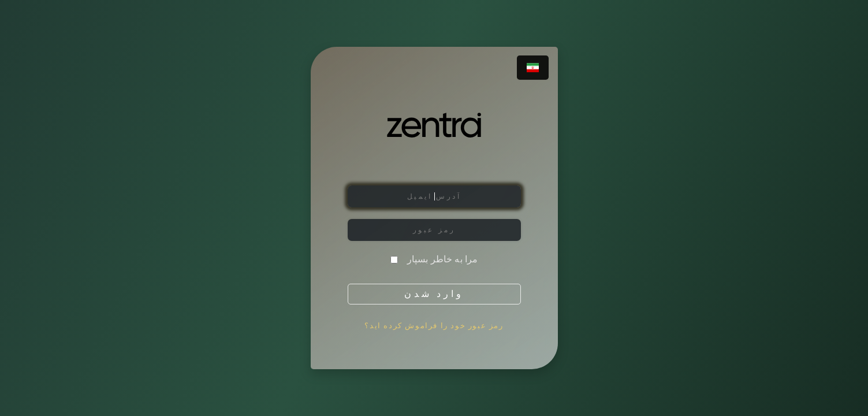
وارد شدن (434, 294)
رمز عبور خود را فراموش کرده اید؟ (434, 326)
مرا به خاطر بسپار (443, 259)
